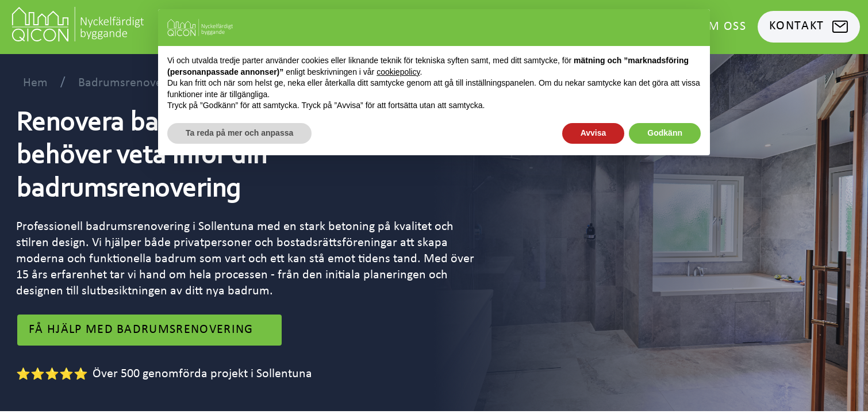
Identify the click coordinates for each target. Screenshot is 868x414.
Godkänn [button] (665, 133)
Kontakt (809, 27)
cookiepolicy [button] (398, 72)
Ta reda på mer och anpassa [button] (239, 133)
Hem (35, 83)
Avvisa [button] (594, 133)
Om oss (723, 27)
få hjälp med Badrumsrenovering (149, 330)
